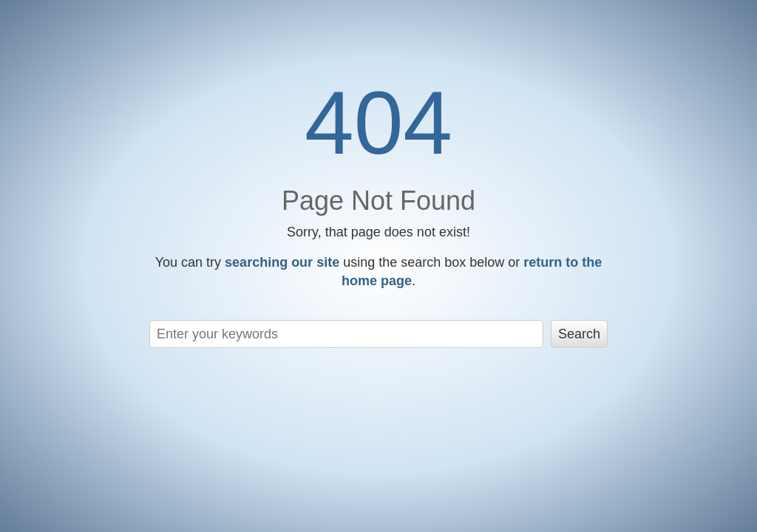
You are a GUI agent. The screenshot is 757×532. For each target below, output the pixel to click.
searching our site (282, 262)
